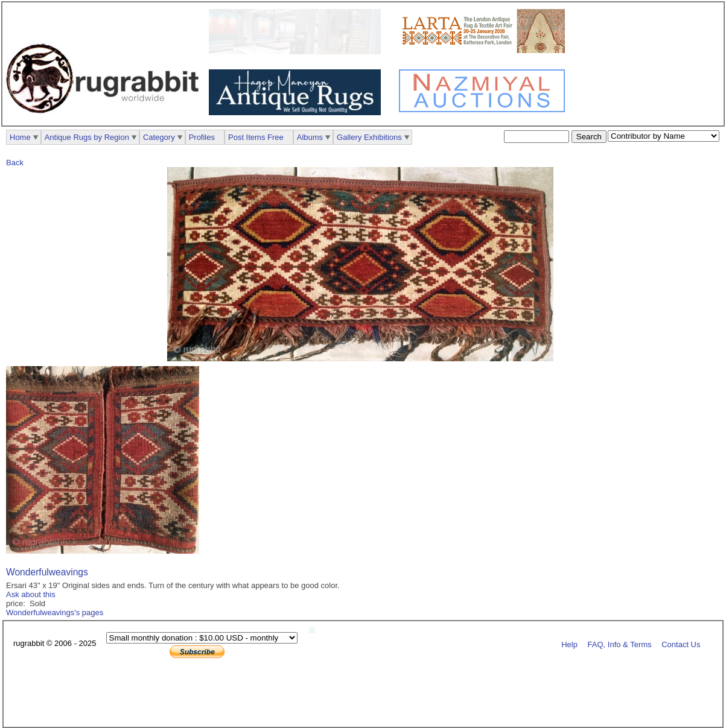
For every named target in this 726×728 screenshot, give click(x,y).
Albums (310, 137)
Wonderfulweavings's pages (55, 612)
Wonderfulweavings (47, 572)
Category (159, 137)
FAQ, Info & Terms (620, 644)
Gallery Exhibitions (369, 137)
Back (15, 163)
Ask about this (31, 594)
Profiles (202, 137)
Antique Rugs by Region (87, 137)
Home (20, 137)
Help (569, 644)
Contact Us (681, 644)
